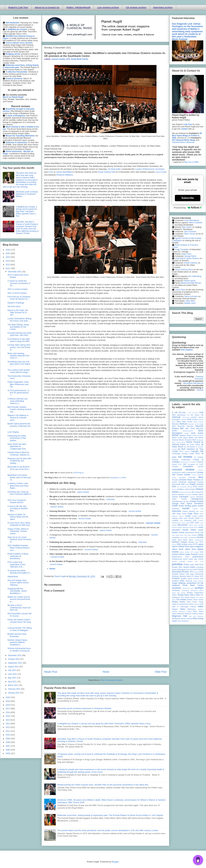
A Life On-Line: (192, 413)
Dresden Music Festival (190, 480)
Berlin (201, 431)
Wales (183, 609)
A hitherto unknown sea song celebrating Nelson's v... (17, 401)
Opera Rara (190, 549)
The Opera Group (188, 597)
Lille (181, 521)
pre (196, 561)
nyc (197, 542)
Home (52, 569)
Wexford (181, 614)
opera (201, 544)
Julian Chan (186, 254)
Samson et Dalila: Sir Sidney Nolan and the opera (18, 517)
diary (201, 477)
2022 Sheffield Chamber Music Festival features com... (19, 548)
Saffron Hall (184, 574)
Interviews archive (163, 8)
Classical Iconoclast (199, 378)
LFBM (197, 518)
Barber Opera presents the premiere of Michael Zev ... (19, 426)
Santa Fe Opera (193, 576)
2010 (8, 735)
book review (197, 433)
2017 (8, 709)
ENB (187, 484)
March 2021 (13, 685)
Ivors (202, 511)
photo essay (188, 559)
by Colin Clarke (193, 444)
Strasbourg (185, 591)
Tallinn (174, 595)
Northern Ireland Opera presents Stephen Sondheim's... (17, 642)
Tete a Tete (195, 595)
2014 (8, 720)
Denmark (192, 477)
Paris (187, 557)
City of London (191, 462)
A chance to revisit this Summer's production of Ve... (19, 283)
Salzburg (175, 576)
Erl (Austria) (182, 487)
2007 (8, 746)
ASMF (189, 419)
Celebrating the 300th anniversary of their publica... (17, 438)
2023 (8, 261)
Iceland (195, 509)
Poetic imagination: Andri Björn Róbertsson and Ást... (18, 384)
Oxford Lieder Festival (188, 554)
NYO (201, 542)
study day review (179, 593)
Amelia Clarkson (191, 263)
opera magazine (196, 547)
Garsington (184, 497)
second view (198, 578)
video (201, 606)
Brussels (188, 440)
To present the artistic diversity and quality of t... (19, 572)
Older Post (161, 672)
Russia (196, 572)
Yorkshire (185, 621)
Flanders (181, 494)
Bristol (189, 435)
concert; (201, 470)
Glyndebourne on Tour (181, 501)
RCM (201, 565)
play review (199, 559)
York (179, 621)
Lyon (202, 523)
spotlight (199, 588)
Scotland (176, 578)
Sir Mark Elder (114, 169)
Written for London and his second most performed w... (19, 599)
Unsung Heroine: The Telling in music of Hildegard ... (20, 629)
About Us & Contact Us (47, 8)
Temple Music (183, 595)
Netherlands (190, 532)
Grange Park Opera (182, 504)
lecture (181, 516)
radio (192, 565)
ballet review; (198, 422)
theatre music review (195, 600)
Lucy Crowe (161, 172)
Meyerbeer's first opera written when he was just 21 (19, 477)
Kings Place (193, 514)
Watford (201, 609)
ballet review (187, 422)
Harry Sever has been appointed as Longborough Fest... (17, 446)
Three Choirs (192, 602)
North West (188, 540)
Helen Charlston (195, 223)
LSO (197, 523)
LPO (68, 59)
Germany (200, 497)
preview (177, 564)
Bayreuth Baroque (186, 426)
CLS (180, 464)
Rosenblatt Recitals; (181, 572)
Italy (198, 511)
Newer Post (51, 672)
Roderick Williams (65, 175)
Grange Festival (196, 501)
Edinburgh (182, 482)
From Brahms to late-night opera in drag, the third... (19, 340)
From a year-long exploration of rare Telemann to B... (16, 564)
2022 (8, 265)
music (196, 527)
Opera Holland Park (180, 547)
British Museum (198, 435)
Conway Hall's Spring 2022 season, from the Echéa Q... (19, 347)
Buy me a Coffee (192, 162)
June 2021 (13, 674)
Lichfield (175, 520)
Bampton (175, 424)
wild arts (192, 616)
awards (201, 419)
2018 (8, 705)
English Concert (196, 484)
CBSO (198, 454)
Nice (182, 537)
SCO (201, 576)
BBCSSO (200, 428)
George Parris (190, 256)
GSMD (175, 506)
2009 (8, 739)
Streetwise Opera (197, 591)
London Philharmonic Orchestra (150, 169)
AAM (201, 413)
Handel (186, 508)
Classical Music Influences (183, 142)
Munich (201, 525)
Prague (190, 561)
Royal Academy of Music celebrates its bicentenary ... (18, 556)
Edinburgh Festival (196, 482)
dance (174, 477)
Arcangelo (176, 419)
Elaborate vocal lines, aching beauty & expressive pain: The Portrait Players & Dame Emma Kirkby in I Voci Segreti (110, 815)
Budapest (200, 440)
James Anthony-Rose (184, 270)
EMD (183, 484)
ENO (174, 487)
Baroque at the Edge (196, 424)
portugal (182, 561)
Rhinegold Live (183, 570)
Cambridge (176, 454)
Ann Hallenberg (195, 276)
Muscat (191, 527)
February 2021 (14, 689)
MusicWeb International (193, 383)
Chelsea (175, 460)
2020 (8, 697)
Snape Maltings (179, 583)
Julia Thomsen (190, 232)
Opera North (178, 549)
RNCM (201, 570)
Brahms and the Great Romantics (17, 635)
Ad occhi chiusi (14, 306)
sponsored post (188, 588)
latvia (202, 514)
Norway (191, 542)
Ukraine (197, 604)
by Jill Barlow (190, 447)
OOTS (195, 544)
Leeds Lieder (198, 516)
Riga (191, 570)
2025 (8, 253)
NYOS (174, 544)
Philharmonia (177, 559)
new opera (176, 535)
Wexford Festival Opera (194, 614)
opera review (83, 492)
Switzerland (199, 593)
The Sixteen (181, 600)
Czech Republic (198, 475)
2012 (8, 727)
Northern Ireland (179, 542)
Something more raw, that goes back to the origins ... (19, 364)
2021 (8, 268)
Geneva (192, 497)
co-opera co (193, 464)
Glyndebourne (197, 499)
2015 (8, 716)
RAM (197, 565)
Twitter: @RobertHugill (78, 8)
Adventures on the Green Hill (190, 415)
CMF (185, 464)
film (190, 492)
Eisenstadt (176, 484)
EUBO (201, 487)
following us (78, 472)
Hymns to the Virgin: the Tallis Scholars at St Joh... (18, 313)
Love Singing (13, 432)
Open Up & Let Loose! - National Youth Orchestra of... (19, 540)
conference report (179, 472)
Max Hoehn (187, 227)
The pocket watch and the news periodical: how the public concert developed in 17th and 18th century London (108, 830)
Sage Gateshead (197, 574)
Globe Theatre (179, 499)
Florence (188, 495)
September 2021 (15, 663)
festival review (184, 492)
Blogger (115, 862)
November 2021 (15, 655)
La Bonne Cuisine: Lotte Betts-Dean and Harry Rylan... (18, 486)
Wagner (175, 609)
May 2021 (12, 678)
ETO (195, 487)
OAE (179, 544)
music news (189, 530)
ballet (179, 422)
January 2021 (14, 693)
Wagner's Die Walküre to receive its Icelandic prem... (18, 418)
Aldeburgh (176, 417)
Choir (51, 172)
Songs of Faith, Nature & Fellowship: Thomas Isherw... (18, 531)
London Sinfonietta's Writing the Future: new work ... (19, 320)
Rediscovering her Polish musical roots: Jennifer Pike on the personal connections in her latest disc (103, 785)
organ (197, 552)
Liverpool (188, 520)
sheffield (175, 581)
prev (202, 561)
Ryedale (175, 574)
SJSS (182, 581)
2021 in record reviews (17, 293)
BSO (194, 440)
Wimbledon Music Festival (182, 619)
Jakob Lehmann (191, 296)
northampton (199, 540)
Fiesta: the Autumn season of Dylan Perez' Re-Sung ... (19, 622)
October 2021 (14, 659)
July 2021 (12, 670)
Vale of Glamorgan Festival (184, 607)
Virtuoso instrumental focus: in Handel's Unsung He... (19, 650)
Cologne (175, 467)
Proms (186, 565)
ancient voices (197, 417)
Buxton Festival (193, 442)
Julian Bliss (190, 301)
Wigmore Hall (179, 616)
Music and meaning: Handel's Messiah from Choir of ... (18, 356)
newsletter (176, 537)
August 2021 (14, 667)
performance (198, 557)
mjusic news (193, 525)
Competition (188, 467)
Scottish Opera (186, 578)
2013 (8, 724)
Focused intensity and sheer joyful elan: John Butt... (19, 334)
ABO (174, 415)
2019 (8, 701)
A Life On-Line (179, 413)
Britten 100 (193, 438)
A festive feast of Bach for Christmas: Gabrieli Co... (19, 454)
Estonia (190, 487)
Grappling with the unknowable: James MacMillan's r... (17, 591)
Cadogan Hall (197, 451)
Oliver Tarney (189, 234)
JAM (174, 514)
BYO (181, 451)
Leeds (188, 516)
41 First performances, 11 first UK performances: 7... (18, 393)
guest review (198, 506)
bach (174, 422)
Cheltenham (186, 460)
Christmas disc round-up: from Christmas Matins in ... (19, 494)
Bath (174, 426)
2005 (8, 753)
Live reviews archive (108, 8)
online (190, 544)
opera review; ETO (187, 552)
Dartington (182, 477)
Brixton (182, 440)
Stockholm (176, 590)
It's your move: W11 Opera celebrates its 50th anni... (19, 524)
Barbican (183, 424)
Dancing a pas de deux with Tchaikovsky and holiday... (19, 461)
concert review (58, 59)
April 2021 (13, 682)
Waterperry (192, 609)
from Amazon (187, 350)
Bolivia (187, 433)
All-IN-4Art (186, 417)
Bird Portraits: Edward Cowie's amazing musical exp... (19, 409)
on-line (184, 544)
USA (202, 604)
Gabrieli (175, 497)
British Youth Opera (180, 438)
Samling (183, 576)
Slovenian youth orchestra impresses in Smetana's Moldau (84, 708)
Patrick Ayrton (190, 281)
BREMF (175, 435)
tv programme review (185, 604)
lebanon (175, 516)
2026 (8, 250)
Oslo (202, 552)
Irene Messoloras (192, 220)
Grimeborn (199, 504)
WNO (195, 619)
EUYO (174, 489)
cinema (183, 462)
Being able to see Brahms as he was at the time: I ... (19, 469)
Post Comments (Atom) (112, 680)
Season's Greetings (16, 303)
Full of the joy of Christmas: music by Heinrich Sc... (19, 298)
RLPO (195, 570)
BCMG (175, 431)
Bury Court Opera (179, 442)
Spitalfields (177, 588)
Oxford (175, 554)
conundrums (191, 472)
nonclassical (192, 537)
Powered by (188, 208)
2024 (8, 257)
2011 (8, 731)
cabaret (187, 451)
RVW (201, 572)
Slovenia (189, 581)
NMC (186, 537)
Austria (195, 419)
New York (184, 535)
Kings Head (181, 514)
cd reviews (199, 457)
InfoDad (200, 390)
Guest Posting (185, 506)
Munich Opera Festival (180, 527)
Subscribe (188, 198)
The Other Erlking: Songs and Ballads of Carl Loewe (18, 327)
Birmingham (177, 433)
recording (200, 567)
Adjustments (13, 577)
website (175, 611)
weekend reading (185, 611)
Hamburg (175, 509)
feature (193, 489)
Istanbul (192, 511)
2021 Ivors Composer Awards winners (17, 501)
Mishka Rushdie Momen (191, 283)
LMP (195, 520)
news (201, 535)
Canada (185, 454)
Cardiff (191, 454)
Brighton (183, 435)
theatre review (178, 602)
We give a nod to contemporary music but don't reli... (19, 608)
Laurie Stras (180, 290)
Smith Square (198, 581)
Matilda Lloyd (190, 303)
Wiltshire (200, 616)
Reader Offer (177, 567)
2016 (8, 712)
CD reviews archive (136, 8)
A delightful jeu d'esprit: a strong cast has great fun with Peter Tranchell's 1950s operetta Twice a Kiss (104, 724)
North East (177, 540)
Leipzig (175, 518)
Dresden (175, 480)
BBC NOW (190, 428)
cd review (185, 457)
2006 (8, 750)
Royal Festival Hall (107, 172)
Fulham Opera (198, 494)
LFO (202, 518)
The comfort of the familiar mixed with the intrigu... (19, 371)
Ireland (185, 511)
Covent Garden (183, 475)
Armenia (183, 419)
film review (196, 492)
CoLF (201, 464)
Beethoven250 (188, 431)
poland (174, 561)
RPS (192, 572)
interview (111, 499)
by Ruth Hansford (186, 449)
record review (135, 511)
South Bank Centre (80, 59)
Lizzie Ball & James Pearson (187, 258)
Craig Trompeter (182, 249)
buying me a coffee (118, 477)
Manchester (183, 525)
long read (185, 523)
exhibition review (183, 489)
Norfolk (200, 537)
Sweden (190, 593)
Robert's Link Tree (18, 8)
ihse (202, 509)
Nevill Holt (199, 532)
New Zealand (193, 535)
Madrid (174, 525)
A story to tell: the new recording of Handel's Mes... (18, 509)
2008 (8, 742)
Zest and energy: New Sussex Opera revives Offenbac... (18, 583)
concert (200, 467)
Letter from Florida (186, 518)
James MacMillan (64, 172)
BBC (182, 428)
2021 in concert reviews (18, 289)
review (174, 570)
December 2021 (15, 272)
